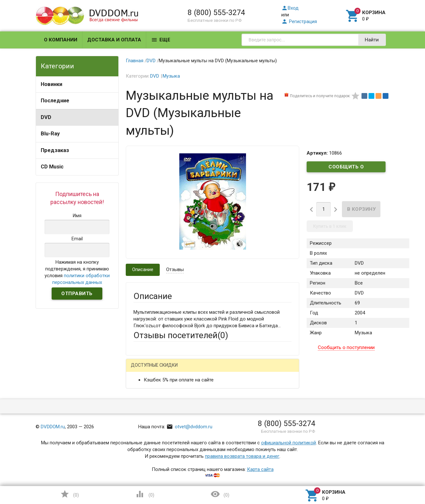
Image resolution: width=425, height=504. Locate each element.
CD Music (52, 167)
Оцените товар (150, 452)
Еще (161, 40)
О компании (61, 40)
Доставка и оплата (114, 40)
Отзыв (140, 463)
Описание (143, 269)
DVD (46, 117)
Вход (290, 8)
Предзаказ (55, 150)
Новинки (51, 84)
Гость (142, 370)
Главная (135, 61)
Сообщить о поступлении (346, 168)
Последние (55, 101)
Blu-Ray (50, 134)
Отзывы (175, 269)
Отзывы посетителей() (181, 335)
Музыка (171, 76)
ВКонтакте (213, 370)
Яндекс (253, 370)
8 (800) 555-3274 (216, 13)
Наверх (398, 473)
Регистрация (299, 21)
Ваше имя (144, 393)
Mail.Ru (174, 370)
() (70, 494)
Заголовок (145, 435)
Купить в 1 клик (330, 226)
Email (139, 410)
